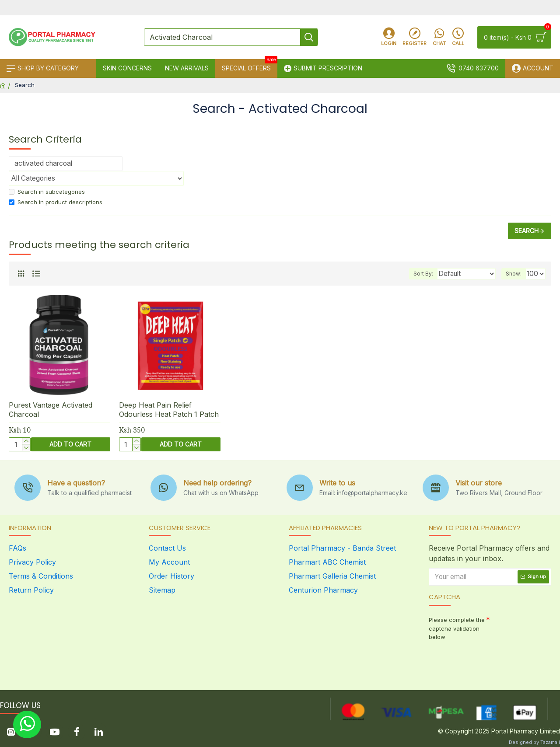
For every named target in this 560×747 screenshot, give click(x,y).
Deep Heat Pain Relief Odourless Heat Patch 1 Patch (169, 410)
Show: (516, 274)
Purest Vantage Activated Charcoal (51, 410)
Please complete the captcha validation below (457, 628)
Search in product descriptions (56, 202)
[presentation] (490, 660)
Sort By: (429, 274)
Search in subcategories (47, 192)
